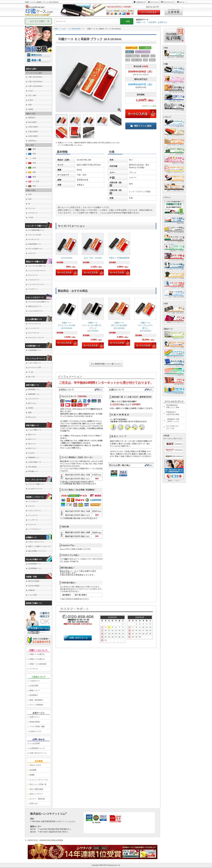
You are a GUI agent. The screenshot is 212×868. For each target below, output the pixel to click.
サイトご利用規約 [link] (36, 705)
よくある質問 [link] (35, 743)
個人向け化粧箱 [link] (34, 581)
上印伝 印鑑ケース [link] (35, 462)
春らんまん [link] (32, 417)
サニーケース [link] (33, 275)
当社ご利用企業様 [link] (36, 789)
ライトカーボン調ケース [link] (37, 266)
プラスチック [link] (33, 213)
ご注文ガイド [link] (35, 681)
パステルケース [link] (34, 280)
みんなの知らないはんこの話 (173, 427)
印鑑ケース (141, 22)
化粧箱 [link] (31, 109)
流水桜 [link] (31, 408)
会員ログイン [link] (35, 717)
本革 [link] (30, 194)
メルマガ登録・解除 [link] (37, 727)
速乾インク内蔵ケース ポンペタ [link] (39, 546)
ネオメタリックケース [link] (36, 338)
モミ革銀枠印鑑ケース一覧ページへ (106, 364)
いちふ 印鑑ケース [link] (35, 430)
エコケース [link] (32, 525)
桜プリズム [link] (32, 403)
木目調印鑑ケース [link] (34, 350)
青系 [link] (32, 154)
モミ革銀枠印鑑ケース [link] (36, 230)
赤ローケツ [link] (32, 444)
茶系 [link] (32, 186)
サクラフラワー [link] (34, 399)
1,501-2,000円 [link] (33, 132)
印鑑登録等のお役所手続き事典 (173, 413)
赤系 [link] (32, 163)
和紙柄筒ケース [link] (34, 458)
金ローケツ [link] (32, 439)
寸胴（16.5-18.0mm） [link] (36, 86)
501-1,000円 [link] (32, 122)
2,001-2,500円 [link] (33, 136)
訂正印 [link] (31, 100)
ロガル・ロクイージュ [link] (36, 542)
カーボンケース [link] (34, 239)
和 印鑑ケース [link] (33, 471)
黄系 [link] (32, 172)
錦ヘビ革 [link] (31, 377)
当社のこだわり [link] (35, 765)
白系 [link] (32, 158)
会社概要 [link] (33, 770)
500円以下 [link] (32, 118)
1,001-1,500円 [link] (33, 127)
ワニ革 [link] (31, 372)
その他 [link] (31, 217)
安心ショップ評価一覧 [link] (38, 784)
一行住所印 (152, 22)
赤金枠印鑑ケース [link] (34, 244)
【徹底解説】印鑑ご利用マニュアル (173, 420)
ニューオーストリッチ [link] (36, 284)
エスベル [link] (31, 506)
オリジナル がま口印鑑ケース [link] (39, 302)
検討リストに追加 (141, 126)
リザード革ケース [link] (34, 363)
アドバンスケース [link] (34, 324)
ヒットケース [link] (33, 515)
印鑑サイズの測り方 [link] (37, 659)
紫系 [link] (32, 177)
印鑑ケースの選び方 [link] (37, 654)
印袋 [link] (30, 105)
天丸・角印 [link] (32, 95)
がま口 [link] (31, 91)
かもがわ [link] (31, 453)
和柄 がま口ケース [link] (35, 306)
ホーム (182, 2)
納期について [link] (35, 690)
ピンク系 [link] (34, 181)
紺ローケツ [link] (32, 448)
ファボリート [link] (33, 289)
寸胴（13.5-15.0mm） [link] (36, 82)
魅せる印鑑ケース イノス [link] (37, 551)
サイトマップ (168, 2)
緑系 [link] (32, 168)
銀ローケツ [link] (32, 435)
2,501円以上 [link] (32, 141)
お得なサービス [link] (35, 731)
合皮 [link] (30, 199)
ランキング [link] (34, 669)
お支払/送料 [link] (34, 686)
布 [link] (29, 204)
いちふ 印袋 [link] (32, 595)
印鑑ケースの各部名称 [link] (38, 664)
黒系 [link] (32, 149)
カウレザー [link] (32, 253)
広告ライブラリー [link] (36, 794)
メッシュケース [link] (34, 328)
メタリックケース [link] (34, 511)
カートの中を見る (149, 12)
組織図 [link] (32, 775)
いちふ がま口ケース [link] (35, 311)
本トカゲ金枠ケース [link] (35, 249)
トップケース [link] (33, 520)
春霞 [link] (30, 413)
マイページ (154, 2)
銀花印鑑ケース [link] (34, 389)
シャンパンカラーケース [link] (37, 271)
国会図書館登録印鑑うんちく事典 (173, 406)
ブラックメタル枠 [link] (34, 235)
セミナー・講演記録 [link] (37, 799)
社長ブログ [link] (34, 804)
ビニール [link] (31, 208)
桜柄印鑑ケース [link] (34, 394)
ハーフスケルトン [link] (34, 529)
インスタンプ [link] (33, 501)
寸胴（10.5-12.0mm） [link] (36, 77)
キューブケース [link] (34, 333)
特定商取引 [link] (34, 695)
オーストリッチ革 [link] (34, 368)
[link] (67, 255)
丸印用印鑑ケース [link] (34, 568)
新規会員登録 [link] (35, 722)
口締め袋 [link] (31, 590)
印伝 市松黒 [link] (32, 467)
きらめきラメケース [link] (35, 489)
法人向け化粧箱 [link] (34, 586)
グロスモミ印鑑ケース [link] (36, 484)
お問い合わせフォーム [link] (38, 753)
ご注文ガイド (141, 2)
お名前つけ (162, 22)
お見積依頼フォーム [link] (37, 748)
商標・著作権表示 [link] (36, 700)
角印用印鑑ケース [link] (34, 564)
